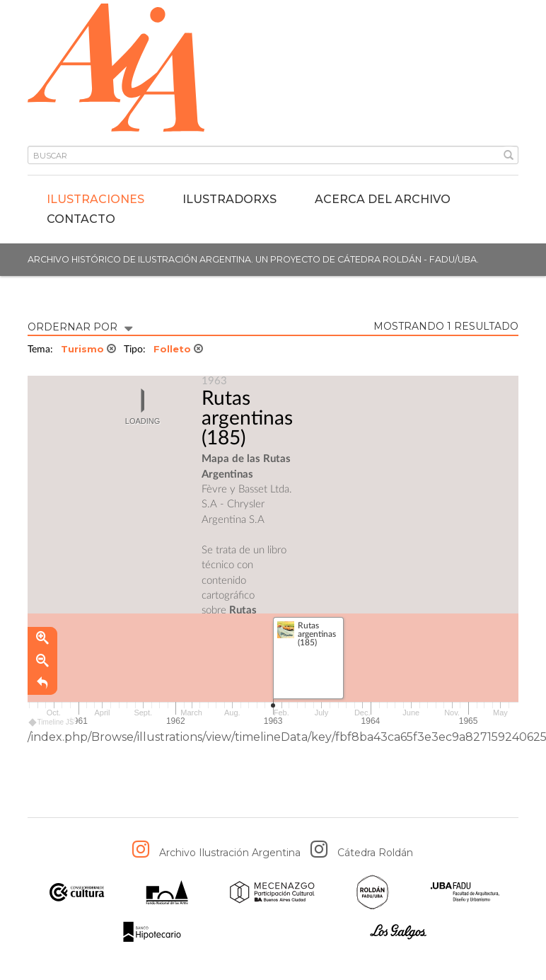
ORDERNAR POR (80, 326)
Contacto (81, 219)
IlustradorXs (230, 199)
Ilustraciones (95, 199)
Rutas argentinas (247, 408)
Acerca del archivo (383, 199)
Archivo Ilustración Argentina (230, 853)
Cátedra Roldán (375, 853)
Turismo (88, 349)
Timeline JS (52, 723)
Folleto (178, 349)
